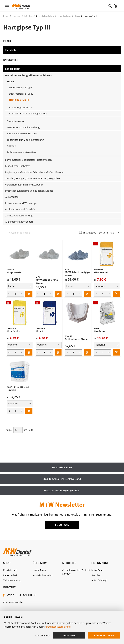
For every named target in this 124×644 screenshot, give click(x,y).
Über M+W (40, 563)
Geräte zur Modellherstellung (23, 127)
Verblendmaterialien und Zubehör (24, 185)
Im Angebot (87, 233)
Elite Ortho (13, 331)
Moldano (99, 331)
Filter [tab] (7, 41)
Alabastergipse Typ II (21, 107)
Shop (7, 563)
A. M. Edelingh (99, 580)
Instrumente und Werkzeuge (21, 203)
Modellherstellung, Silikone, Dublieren (55, 16)
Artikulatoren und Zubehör (20, 209)
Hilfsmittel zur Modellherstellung (25, 140)
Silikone (11, 146)
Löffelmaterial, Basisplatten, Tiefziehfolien (28, 160)
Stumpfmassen (15, 121)
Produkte (16, 16)
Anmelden (62, 525)
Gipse (77, 16)
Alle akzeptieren (104, 635)
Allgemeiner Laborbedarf (19, 222)
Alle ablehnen (43, 635)
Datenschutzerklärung (58, 627)
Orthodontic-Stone (76, 339)
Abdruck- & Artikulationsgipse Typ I (29, 113)
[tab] (18, 563)
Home (6, 16)
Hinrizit (11, 390)
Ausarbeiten (12, 197)
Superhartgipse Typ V (21, 87)
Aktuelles (69, 563)
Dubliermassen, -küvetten (21, 152)
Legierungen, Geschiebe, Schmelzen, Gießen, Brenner (35, 172)
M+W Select (98, 570)
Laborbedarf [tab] (13, 69)
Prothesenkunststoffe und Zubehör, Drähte (29, 191)
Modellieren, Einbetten (18, 166)
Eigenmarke (100, 563)
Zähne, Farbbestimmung (19, 215)
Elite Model (101, 272)
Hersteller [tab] (11, 50)
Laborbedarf (30, 16)
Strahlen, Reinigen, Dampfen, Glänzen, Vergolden (32, 178)
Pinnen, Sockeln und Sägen (22, 133)
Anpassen (69, 635)
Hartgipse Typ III (19, 100)
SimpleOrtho (14, 272)
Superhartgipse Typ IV (21, 94)
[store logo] (21, 6)
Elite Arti (41, 331)
